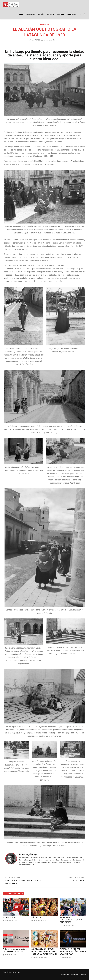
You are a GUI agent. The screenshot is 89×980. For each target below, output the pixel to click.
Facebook (75, 974)
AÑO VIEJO (36, 917)
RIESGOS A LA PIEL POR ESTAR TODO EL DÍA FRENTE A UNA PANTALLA (73, 952)
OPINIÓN (41, 14)
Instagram (65, 974)
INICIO (21, 14)
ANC (18, 972)
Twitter (84, 974)
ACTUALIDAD (31, 14)
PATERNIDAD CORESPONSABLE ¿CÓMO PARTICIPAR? (71, 920)
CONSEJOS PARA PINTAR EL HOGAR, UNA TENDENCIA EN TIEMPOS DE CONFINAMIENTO (44, 952)
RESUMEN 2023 (9, 917)
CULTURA (60, 14)
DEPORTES (51, 14)
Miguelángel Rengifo (51, 40)
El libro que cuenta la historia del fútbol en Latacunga (15, 950)
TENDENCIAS (71, 14)
